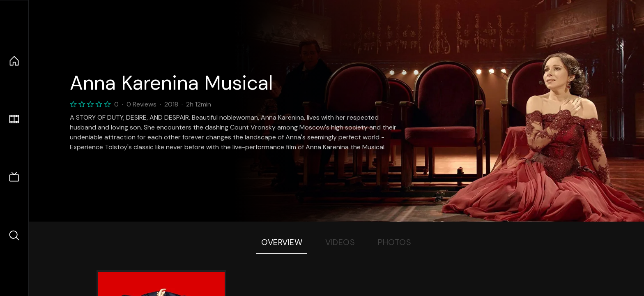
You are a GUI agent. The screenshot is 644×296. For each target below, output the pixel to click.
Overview (282, 242)
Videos (340, 242)
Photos (394, 242)
